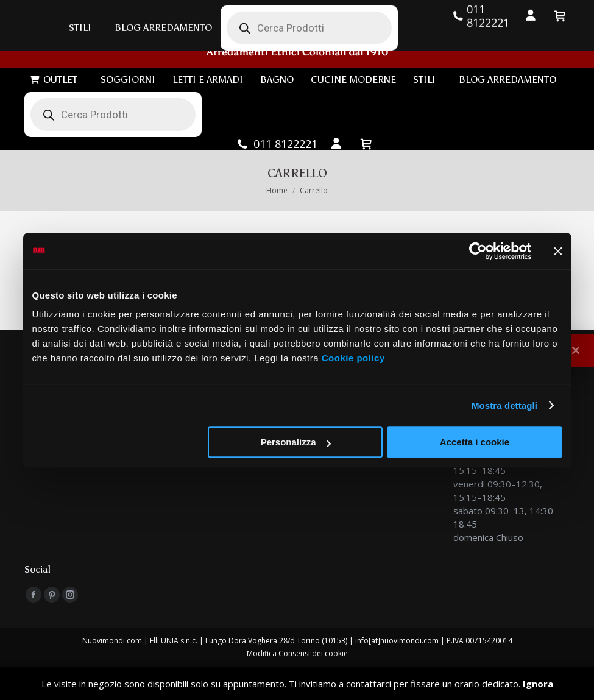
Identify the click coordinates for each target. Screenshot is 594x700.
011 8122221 (277, 127)
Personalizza (296, 442)
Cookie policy (353, 358)
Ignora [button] (538, 684)
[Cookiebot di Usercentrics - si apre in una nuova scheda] (478, 251)
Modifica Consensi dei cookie (297, 636)
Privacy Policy (297, 662)
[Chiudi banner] (558, 251)
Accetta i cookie (475, 442)
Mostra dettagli (504, 405)
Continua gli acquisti (70, 232)
